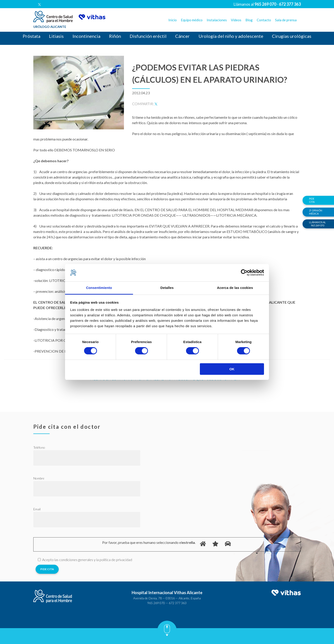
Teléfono (39, 447)
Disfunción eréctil (148, 36)
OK (232, 369)
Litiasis (56, 36)
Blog (249, 20)
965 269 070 (156, 603)
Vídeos (236, 20)
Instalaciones (217, 20)
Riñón (115, 36)
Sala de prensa (286, 20)
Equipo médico (192, 20)
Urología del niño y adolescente (231, 36)
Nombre (39, 478)
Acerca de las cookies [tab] (235, 288)
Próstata (31, 36)
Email (37, 509)
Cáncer (182, 36)
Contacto (264, 20)
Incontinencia (86, 36)
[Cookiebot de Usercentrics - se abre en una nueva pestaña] (244, 273)
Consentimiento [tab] (99, 288)
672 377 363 (178, 603)
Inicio (173, 20)
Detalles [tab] (167, 288)
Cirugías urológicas (292, 36)
